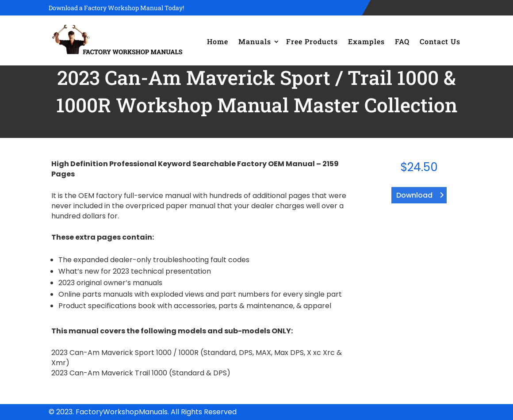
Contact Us (440, 41)
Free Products (312, 41)
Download (414, 195)
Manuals (255, 41)
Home (218, 41)
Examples (366, 41)
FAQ (402, 41)
